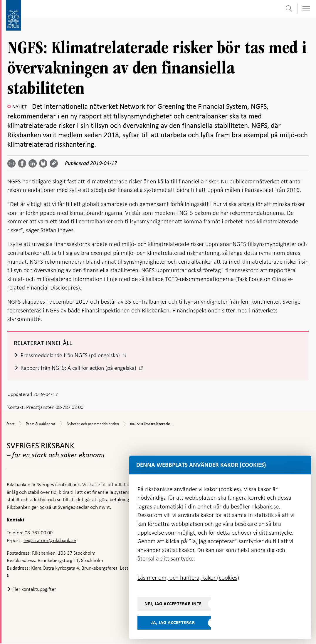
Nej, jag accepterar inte (173, 604)
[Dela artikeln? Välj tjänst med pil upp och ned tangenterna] (34, 163)
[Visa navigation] (306, 9)
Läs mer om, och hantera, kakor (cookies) (188, 578)
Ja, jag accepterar (173, 623)
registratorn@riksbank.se (50, 541)
